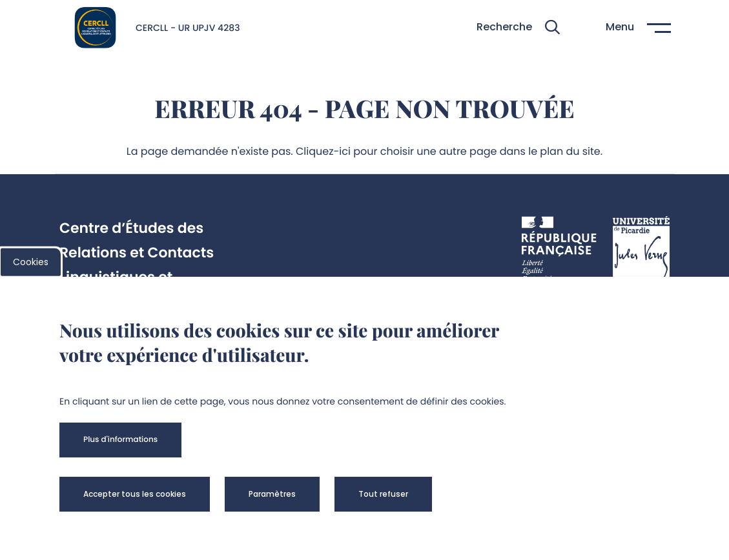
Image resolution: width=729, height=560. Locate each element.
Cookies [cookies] (31, 262)
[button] (518, 27)
